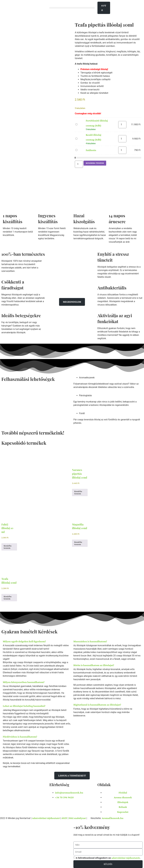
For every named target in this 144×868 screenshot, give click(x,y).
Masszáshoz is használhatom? (90, 641)
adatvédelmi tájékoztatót (126, 857)
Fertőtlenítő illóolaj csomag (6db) (76, 123)
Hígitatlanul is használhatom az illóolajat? (97, 704)
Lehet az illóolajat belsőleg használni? (24, 706)
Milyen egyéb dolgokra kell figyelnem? (24, 641)
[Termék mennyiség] (122, 125)
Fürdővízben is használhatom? (20, 736)
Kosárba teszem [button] (78, 492)
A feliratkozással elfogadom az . (108, 857)
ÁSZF (64, 817)
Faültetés (76, 148)
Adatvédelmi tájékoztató (46, 817)
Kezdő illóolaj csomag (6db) (76, 137)
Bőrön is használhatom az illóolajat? (94, 665)
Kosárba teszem (95, 163)
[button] (72, 8)
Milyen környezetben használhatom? (24, 682)
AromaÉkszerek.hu (113, 817)
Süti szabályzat (77, 817)
